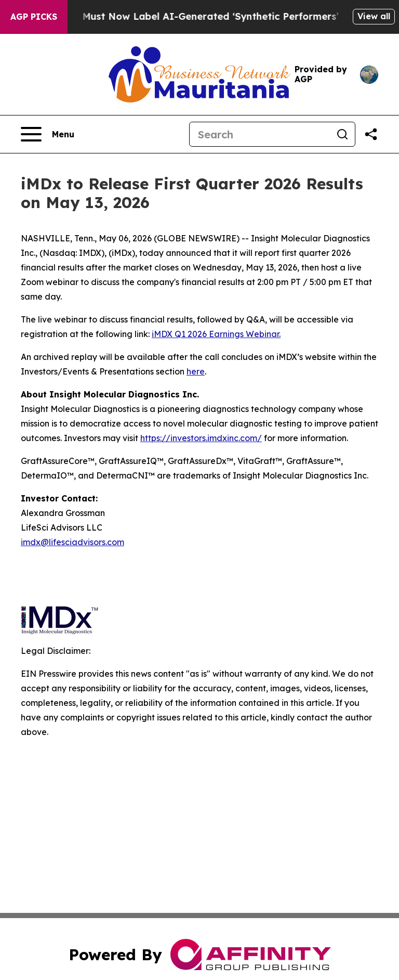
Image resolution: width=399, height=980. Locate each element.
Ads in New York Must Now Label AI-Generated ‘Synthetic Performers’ (183, 16)
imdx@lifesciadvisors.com (72, 542)
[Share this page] (371, 134)
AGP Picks (34, 17)
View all (374, 16)
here (196, 371)
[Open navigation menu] (48, 134)
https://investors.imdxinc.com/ (201, 438)
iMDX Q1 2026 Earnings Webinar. (216, 334)
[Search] (260, 134)
